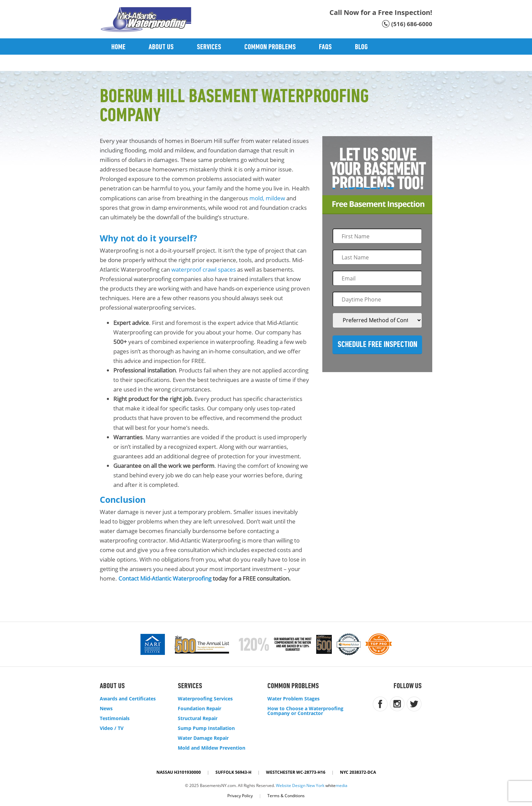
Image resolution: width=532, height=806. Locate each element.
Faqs (325, 47)
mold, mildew (267, 198)
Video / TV (112, 728)
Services (209, 47)
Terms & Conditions (286, 796)
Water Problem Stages (293, 699)
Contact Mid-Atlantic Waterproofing (165, 578)
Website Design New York (300, 785)
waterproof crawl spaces (204, 269)
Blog (361, 47)
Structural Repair (198, 718)
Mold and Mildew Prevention (212, 748)
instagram (397, 704)
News (106, 709)
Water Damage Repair (203, 738)
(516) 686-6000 (412, 24)
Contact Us (127, 64)
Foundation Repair (199, 709)
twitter (414, 704)
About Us (161, 47)
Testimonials (115, 718)
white (336, 785)
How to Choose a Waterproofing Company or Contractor (305, 711)
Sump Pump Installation (206, 728)
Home (118, 47)
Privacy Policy (240, 796)
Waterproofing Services (205, 699)
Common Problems (270, 47)
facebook (380, 704)
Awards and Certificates (128, 699)
